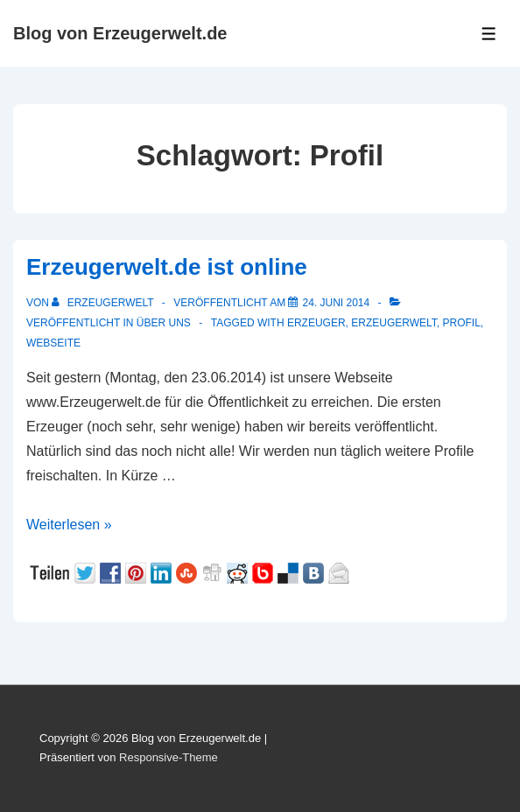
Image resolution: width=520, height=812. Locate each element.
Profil (462, 323)
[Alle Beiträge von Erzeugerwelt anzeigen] (104, 303)
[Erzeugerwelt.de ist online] (336, 303)
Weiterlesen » (69, 525)
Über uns (164, 323)
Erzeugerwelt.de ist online (167, 267)
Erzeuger (316, 323)
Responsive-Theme (169, 757)
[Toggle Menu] (489, 34)
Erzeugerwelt (394, 323)
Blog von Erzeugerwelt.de (120, 33)
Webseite (53, 343)
